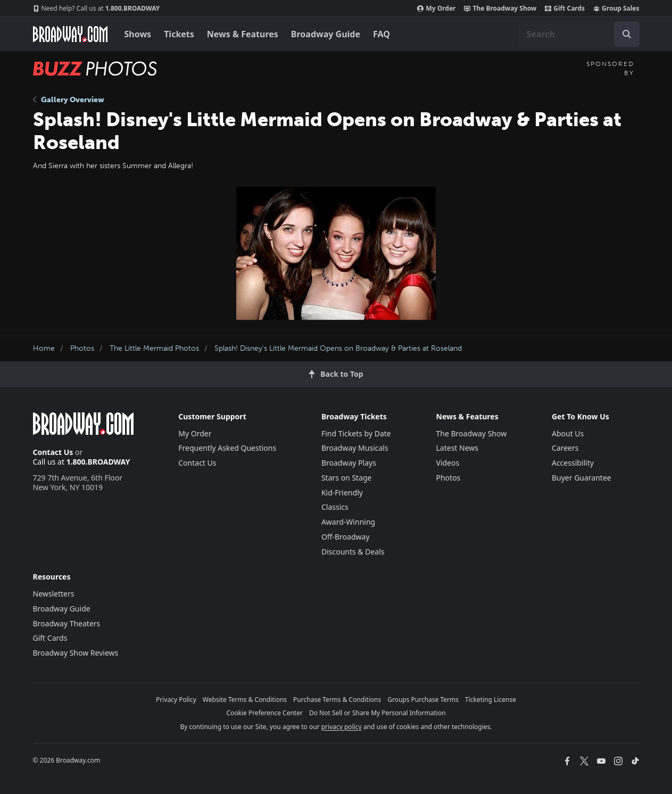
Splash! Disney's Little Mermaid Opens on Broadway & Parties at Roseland (338, 348)
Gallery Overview (69, 100)
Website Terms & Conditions (245, 700)
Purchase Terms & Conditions (337, 700)
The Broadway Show (500, 9)
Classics (335, 507)
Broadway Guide (326, 34)
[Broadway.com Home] (70, 34)
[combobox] (579, 34)
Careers (565, 448)
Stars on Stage (347, 478)
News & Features (243, 34)
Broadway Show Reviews (76, 653)
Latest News (458, 448)
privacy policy (342, 727)
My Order (436, 9)
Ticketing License (491, 700)
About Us (568, 433)
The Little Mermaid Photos (154, 348)
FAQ (381, 34)
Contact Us (53, 452)
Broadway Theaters (67, 623)
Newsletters (54, 594)
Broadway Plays (349, 463)
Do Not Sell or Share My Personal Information (378, 713)
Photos (82, 348)
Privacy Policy (176, 700)
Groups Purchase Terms (423, 700)
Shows (138, 34)
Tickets (179, 34)
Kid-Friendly (342, 493)
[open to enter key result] (627, 34)
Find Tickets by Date (356, 433)
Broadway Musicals (355, 448)
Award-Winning (348, 522)
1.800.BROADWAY (97, 9)
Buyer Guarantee (582, 478)
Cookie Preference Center (264, 713)
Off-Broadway (346, 537)
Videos (448, 463)
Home (44, 348)
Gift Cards (565, 9)
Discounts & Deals (353, 552)
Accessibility (573, 463)
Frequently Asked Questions (227, 448)
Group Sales (616, 9)
